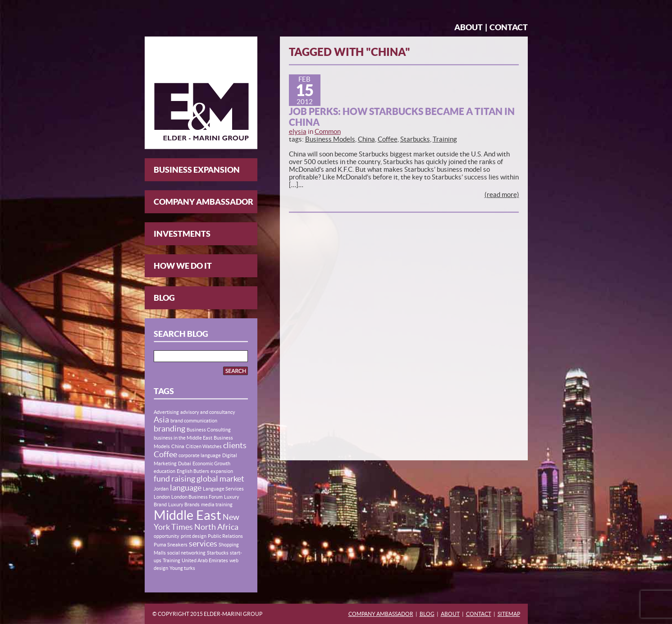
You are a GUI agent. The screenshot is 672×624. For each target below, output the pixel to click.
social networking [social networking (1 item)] (186, 553)
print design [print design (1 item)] (194, 536)
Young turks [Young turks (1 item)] (182, 568)
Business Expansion (197, 170)
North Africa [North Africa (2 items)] (216, 527)
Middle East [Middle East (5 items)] (187, 515)
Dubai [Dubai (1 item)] (185, 463)
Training (445, 139)
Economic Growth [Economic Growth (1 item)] (211, 463)
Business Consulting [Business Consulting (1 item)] (209, 430)
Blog (164, 298)
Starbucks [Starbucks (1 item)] (218, 553)
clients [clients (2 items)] (235, 445)
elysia (298, 131)
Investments (182, 234)
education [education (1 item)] (165, 471)
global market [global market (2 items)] (220, 479)
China (366, 139)
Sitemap (509, 614)
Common (328, 131)
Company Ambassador (203, 202)
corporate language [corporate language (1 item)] (200, 455)
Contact (509, 27)
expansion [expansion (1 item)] (222, 471)
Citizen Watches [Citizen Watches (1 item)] (204, 446)
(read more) (502, 195)
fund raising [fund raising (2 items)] (174, 479)
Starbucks (415, 139)
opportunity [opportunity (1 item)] (167, 536)
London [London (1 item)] (162, 497)
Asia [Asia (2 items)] (161, 420)
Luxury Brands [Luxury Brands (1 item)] (184, 505)
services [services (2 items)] (203, 544)
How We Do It (183, 266)
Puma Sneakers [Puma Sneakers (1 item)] (171, 545)
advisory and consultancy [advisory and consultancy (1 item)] (208, 412)
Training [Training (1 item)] (171, 560)
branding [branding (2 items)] (169, 429)
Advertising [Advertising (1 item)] (166, 412)
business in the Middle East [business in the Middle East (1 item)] (183, 438)
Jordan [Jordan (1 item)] (161, 489)
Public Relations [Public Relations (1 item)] (225, 536)
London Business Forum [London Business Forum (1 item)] (197, 497)
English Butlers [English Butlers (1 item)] (193, 471)
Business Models (330, 139)
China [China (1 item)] (178, 446)
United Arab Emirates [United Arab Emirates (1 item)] (205, 560)
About (469, 27)
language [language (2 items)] (186, 488)
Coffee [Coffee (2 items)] (165, 454)
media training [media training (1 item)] (217, 505)
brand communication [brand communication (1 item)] (194, 421)
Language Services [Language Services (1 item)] (223, 489)
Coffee (388, 139)
